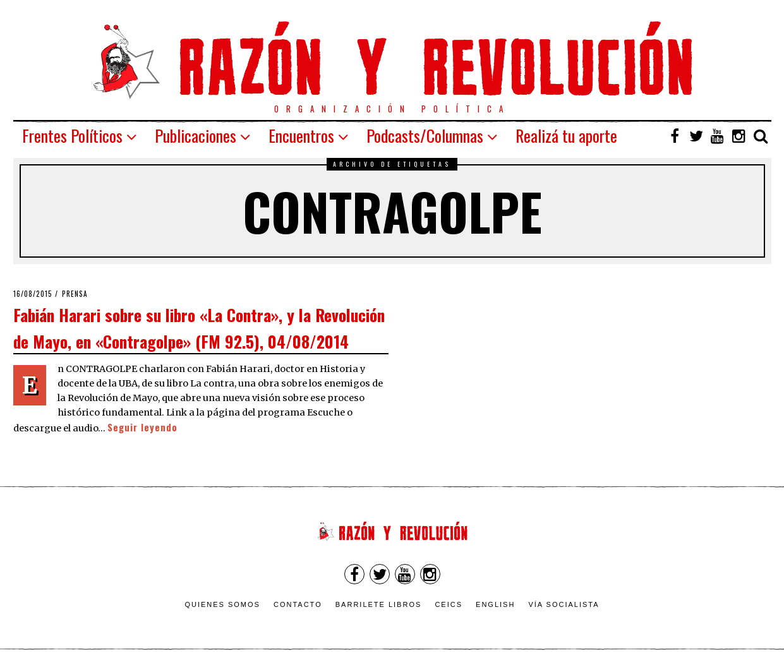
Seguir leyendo (142, 427)
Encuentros (301, 135)
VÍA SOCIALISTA (564, 604)
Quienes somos (222, 604)
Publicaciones (196, 135)
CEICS (449, 604)
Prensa (75, 294)
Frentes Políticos (72, 135)
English (495, 604)
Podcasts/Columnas (425, 135)
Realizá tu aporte (566, 135)
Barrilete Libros (379, 604)
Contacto (298, 604)
